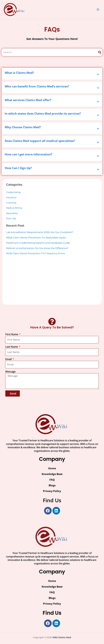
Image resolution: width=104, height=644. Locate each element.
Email (9, 359)
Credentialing (13, 192)
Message (10, 372)
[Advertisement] (52, 279)
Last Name (12, 347)
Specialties (12, 213)
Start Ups (11, 218)
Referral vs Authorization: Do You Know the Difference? (37, 248)
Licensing (11, 203)
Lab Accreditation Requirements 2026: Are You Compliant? (40, 232)
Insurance (11, 197)
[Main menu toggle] (98, 9)
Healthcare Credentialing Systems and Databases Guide (38, 243)
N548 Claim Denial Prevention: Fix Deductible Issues (36, 238)
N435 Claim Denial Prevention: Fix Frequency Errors (35, 253)
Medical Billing (14, 208)
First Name (12, 334)
